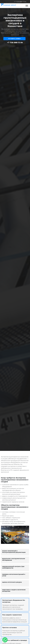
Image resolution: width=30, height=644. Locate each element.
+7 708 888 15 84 (20, 2)
